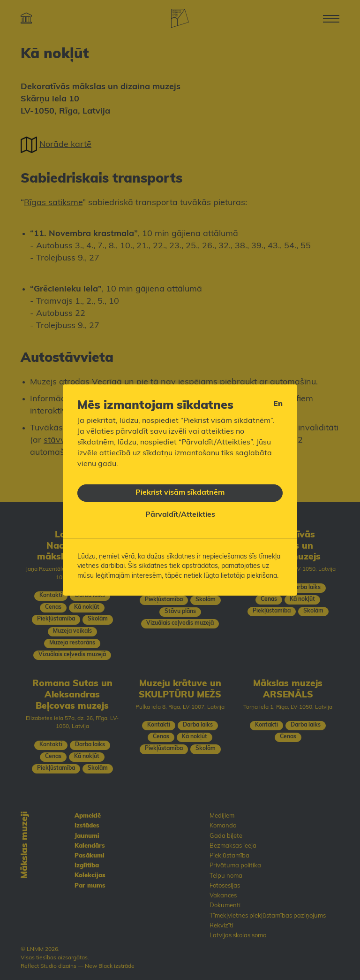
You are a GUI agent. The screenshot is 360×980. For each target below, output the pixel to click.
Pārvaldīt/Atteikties (180, 510)
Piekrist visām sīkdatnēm (180, 488)
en (278, 399)
